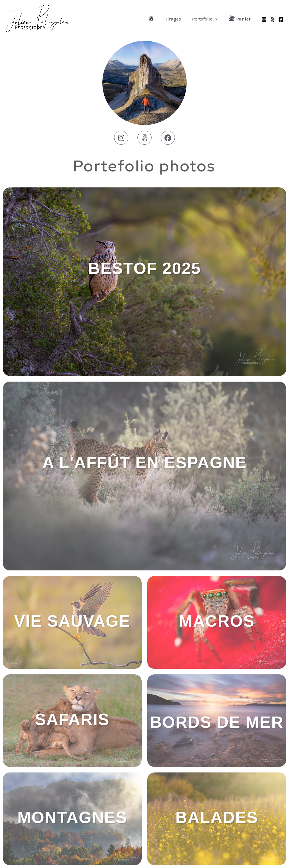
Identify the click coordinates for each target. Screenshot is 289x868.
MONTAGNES (72, 817)
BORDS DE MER (217, 722)
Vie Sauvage (72, 621)
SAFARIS (72, 719)
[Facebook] (281, 19)
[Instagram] (264, 19)
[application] (217, 19)
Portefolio (207, 19)
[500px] (272, 19)
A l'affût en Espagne (144, 462)
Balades (217, 817)
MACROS (217, 621)
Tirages (176, 19)
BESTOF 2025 (144, 268)
